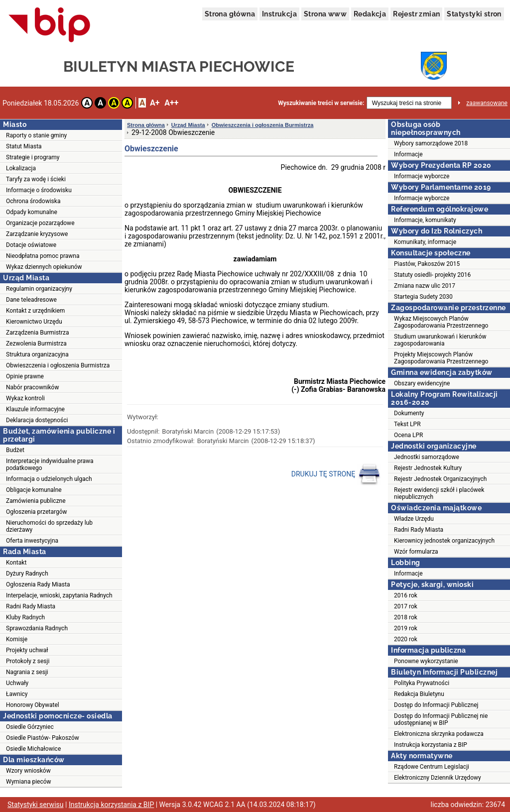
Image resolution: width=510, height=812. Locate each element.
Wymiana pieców (29, 782)
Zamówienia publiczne (36, 501)
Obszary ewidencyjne (422, 383)
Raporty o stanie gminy (36, 135)
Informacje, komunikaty (425, 220)
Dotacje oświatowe (31, 245)
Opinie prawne (25, 376)
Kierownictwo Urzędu (34, 322)
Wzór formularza (416, 552)
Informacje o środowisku (39, 190)
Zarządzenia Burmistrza (38, 333)
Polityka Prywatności (422, 683)
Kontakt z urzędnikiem (35, 311)
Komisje (17, 639)
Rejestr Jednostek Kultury (428, 468)
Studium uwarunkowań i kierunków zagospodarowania (440, 340)
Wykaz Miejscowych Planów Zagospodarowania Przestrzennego (441, 322)
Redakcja (370, 14)
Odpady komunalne (32, 212)
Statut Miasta (24, 146)
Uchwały (17, 683)
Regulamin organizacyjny (39, 289)
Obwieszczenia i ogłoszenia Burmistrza (58, 365)
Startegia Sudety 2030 (423, 297)
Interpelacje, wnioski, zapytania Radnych (59, 595)
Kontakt (16, 563)
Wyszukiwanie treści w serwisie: (321, 103)
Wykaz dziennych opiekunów (44, 267)
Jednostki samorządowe (427, 457)
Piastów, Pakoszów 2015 (427, 264)
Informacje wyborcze (422, 176)
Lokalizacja (21, 168)
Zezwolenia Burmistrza (36, 344)
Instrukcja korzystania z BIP (431, 745)
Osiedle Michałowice (33, 749)
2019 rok (406, 628)
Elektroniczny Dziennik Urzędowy (438, 778)
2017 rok (406, 606)
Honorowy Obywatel (33, 705)
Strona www (325, 14)
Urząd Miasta (188, 125)
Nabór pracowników (32, 387)
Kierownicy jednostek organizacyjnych (444, 541)
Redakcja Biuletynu (419, 694)
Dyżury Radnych (27, 574)
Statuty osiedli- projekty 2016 (432, 275)
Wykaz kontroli (25, 398)
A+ (155, 103)
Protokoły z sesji (28, 661)
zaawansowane (487, 103)
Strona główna (230, 14)
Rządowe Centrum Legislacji (432, 767)
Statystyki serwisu (36, 805)
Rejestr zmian (416, 14)
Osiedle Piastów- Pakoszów (43, 738)
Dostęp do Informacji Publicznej (436, 705)
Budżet (15, 450)
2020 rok (406, 639)
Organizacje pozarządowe (40, 223)
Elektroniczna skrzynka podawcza (439, 734)
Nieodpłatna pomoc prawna (43, 256)
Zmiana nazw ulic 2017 (425, 286)
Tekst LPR (407, 424)
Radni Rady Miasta (31, 606)
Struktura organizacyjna (37, 354)
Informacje (408, 154)
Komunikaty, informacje (425, 242)
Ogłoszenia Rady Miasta (38, 584)
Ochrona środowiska (33, 201)
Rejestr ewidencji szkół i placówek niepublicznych (439, 493)
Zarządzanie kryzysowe (37, 234)
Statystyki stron (474, 14)
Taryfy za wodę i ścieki (36, 179)
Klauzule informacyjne (35, 409)
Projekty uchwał (27, 650)
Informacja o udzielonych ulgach (49, 479)
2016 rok (406, 595)
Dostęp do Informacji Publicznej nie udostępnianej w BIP (441, 719)
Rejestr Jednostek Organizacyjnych (440, 479)
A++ (171, 103)
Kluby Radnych (25, 617)
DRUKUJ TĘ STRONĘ (336, 474)
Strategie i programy (33, 157)
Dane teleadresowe (31, 300)
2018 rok (406, 617)
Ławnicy (17, 694)
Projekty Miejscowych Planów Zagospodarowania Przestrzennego (441, 358)
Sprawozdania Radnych (37, 628)
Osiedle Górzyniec (30, 727)
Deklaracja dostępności (37, 420)
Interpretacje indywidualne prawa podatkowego (50, 464)
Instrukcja (279, 14)
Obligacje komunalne (34, 490)
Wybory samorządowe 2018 (431, 143)
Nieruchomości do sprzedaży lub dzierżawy (49, 526)
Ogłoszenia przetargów (37, 512)
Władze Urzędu (414, 519)
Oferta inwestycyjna (32, 541)
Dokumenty (409, 413)
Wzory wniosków (28, 771)
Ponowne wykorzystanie (426, 661)
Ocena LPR (408, 435)
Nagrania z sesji (27, 672)
